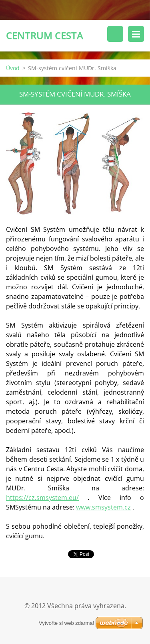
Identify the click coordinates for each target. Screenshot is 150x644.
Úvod (13, 68)
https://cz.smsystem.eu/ (42, 498)
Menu (136, 34)
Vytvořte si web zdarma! (66, 623)
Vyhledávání (115, 34)
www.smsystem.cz (103, 507)
